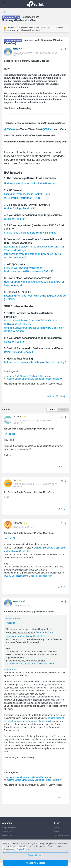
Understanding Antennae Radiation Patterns (30, 182)
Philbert (17, 414)
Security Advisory (61, 833)
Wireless (7, 12)
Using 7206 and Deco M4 (18, 349)
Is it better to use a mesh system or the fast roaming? (35, 359)
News (56, 825)
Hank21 (23, 49)
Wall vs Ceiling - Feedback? (20, 206)
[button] (64, 394)
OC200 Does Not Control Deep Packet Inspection (28, 573)
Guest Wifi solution (15, 216)
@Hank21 (10, 431)
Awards (57, 829)
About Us (7, 820)
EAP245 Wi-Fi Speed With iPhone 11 (25, 265)
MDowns (18, 520)
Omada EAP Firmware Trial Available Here (28, 373)
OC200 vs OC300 (14, 328)
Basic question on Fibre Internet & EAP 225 (29, 269)
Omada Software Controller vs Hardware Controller (34, 325)
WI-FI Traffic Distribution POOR (22, 196)
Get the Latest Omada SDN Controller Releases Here (33, 376)
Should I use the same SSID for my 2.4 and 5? (30, 230)
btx (15, 477)
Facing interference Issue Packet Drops (27, 192)
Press (57, 820)
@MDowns (12, 667)
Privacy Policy (8, 833)
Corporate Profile (9, 825)
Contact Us (7, 829)
